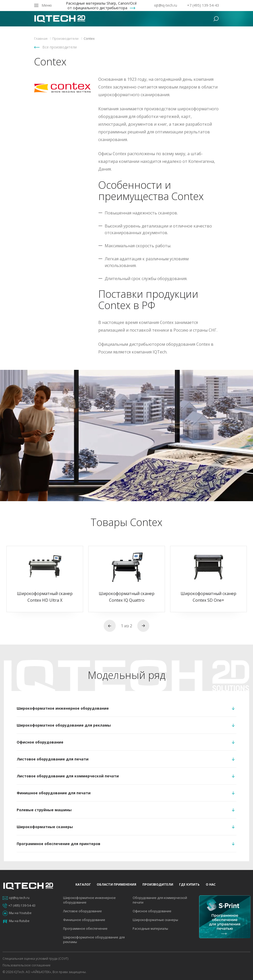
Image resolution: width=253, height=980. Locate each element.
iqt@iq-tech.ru (166, 5)
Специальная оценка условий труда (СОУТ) (35, 959)
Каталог (83, 884)
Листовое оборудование (82, 911)
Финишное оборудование (84, 920)
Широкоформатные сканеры (155, 920)
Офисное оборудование (152, 911)
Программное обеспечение (85, 929)
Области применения (116, 884)
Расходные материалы (150, 929)
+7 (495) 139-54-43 (203, 5)
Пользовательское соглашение (27, 965)
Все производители (60, 47)
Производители (158, 884)
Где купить (189, 884)
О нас (211, 884)
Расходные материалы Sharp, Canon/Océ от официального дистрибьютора (101, 6)
